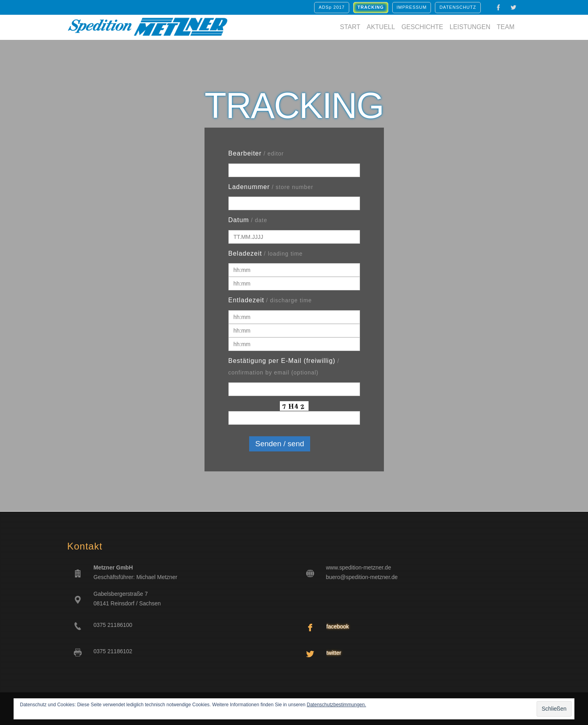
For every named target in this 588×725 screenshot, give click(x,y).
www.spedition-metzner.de (359, 567)
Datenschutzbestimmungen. (337, 705)
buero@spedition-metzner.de (362, 577)
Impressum (412, 7)
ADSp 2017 (331, 7)
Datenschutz (458, 7)
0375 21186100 (113, 625)
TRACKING (371, 7)
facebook (338, 626)
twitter (334, 653)
